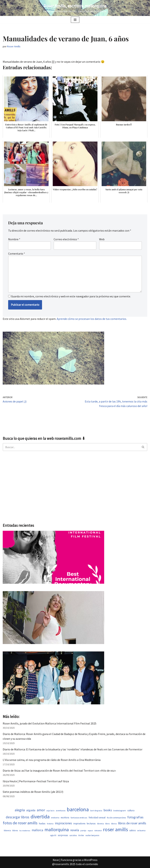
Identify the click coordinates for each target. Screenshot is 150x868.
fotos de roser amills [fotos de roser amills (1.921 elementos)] (20, 823)
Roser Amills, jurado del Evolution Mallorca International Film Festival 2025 (50, 723)
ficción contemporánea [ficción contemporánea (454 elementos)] (116, 818)
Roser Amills (14, 46)
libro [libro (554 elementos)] (108, 824)
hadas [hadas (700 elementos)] (42, 823)
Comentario (17, 254)
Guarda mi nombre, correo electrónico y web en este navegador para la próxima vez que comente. (71, 296)
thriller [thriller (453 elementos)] (81, 835)
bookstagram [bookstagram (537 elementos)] (120, 810)
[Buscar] (71, 447)
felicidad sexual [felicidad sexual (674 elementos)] (97, 817)
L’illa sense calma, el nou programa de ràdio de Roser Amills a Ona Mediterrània (52, 760)
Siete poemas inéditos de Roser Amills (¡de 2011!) (33, 792)
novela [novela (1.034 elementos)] (75, 830)
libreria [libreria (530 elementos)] (100, 824)
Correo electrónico (66, 239)
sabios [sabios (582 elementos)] (133, 830)
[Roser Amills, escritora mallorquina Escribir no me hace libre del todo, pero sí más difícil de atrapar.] (75, 8)
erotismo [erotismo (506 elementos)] (55, 818)
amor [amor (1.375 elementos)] (41, 810)
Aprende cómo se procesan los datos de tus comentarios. (92, 319)
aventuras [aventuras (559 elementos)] (61, 810)
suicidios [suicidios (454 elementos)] (73, 835)
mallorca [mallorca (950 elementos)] (37, 830)
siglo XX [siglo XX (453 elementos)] (53, 835)
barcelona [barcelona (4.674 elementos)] (78, 809)
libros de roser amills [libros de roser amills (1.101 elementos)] (132, 823)
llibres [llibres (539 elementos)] (15, 830)
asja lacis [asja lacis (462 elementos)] (50, 811)
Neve (56, 860)
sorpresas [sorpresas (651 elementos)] (63, 835)
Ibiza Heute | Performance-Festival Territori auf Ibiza (36, 781)
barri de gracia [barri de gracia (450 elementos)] (96, 811)
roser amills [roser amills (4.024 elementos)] (115, 829)
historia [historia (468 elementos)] (50, 824)
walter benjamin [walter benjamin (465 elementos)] (92, 835)
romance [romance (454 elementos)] (98, 830)
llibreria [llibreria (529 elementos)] (7, 830)
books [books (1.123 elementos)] (108, 810)
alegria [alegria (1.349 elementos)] (20, 810)
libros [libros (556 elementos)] (114, 824)
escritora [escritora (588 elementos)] (65, 818)
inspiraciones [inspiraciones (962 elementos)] (63, 823)
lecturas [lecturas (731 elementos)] (91, 823)
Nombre (14, 239)
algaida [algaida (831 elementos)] (31, 810)
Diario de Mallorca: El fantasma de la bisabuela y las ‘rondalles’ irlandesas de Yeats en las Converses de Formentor (73, 749)
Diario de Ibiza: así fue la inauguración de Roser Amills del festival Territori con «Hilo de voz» (59, 771)
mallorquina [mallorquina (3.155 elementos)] (57, 829)
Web (102, 239)
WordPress (91, 860)
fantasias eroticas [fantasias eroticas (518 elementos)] (79, 818)
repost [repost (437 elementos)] (90, 831)
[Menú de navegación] (75, 20)
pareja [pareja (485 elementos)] (83, 830)
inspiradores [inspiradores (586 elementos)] (79, 824)
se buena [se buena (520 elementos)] (141, 830)
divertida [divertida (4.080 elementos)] (40, 817)
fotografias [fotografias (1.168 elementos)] (135, 817)
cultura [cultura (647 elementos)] (131, 810)
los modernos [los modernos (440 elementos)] (25, 831)
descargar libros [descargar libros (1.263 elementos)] (17, 817)
